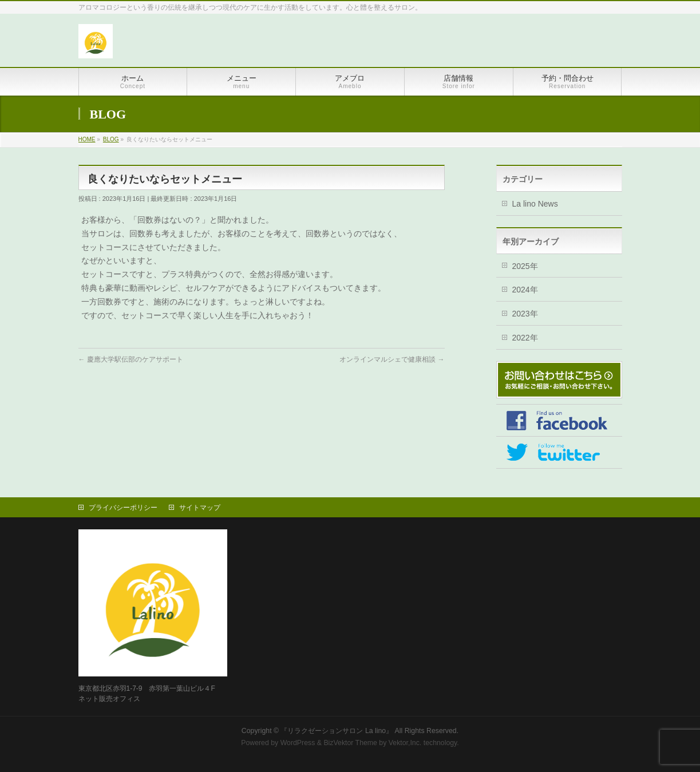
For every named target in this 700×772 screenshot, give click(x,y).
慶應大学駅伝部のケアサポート (131, 359)
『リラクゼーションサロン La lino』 (337, 731)
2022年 (525, 338)
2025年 (525, 266)
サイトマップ (200, 508)
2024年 (525, 290)
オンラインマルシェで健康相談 (392, 359)
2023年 (525, 314)
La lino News (535, 204)
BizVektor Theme (350, 743)
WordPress (298, 743)
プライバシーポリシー (123, 508)
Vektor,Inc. (405, 743)
